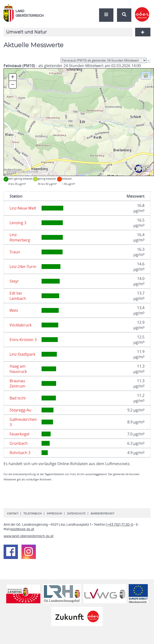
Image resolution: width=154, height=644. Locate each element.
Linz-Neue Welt (23, 208)
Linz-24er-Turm (23, 267)
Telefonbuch (33, 514)
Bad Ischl (18, 398)
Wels (14, 310)
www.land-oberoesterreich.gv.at (29, 536)
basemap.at (30, 172)
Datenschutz (76, 514)
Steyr (14, 281)
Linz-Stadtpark (22, 354)
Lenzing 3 (18, 223)
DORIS (20, 172)
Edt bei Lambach (18, 296)
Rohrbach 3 (20, 453)
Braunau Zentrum (17, 383)
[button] (146, 75)
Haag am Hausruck (18, 369)
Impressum (54, 514)
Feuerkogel (19, 434)
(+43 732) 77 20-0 (119, 525)
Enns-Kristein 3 (23, 340)
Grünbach (19, 443)
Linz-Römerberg (20, 237)
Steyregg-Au (20, 410)
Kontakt (13, 514)
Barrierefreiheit (103, 514)
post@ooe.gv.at (22, 529)
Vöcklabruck (21, 325)
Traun (15, 252)
